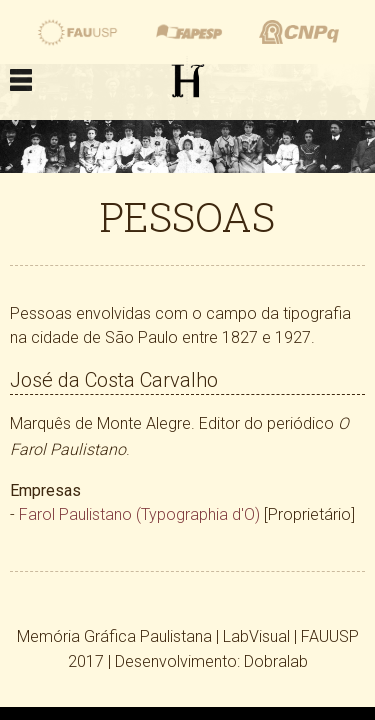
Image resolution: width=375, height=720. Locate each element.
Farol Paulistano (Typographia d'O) (139, 514)
